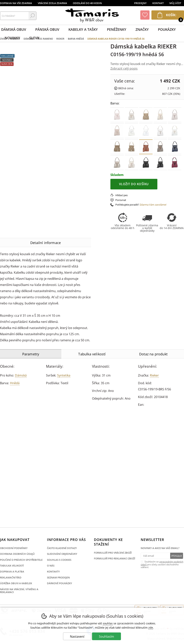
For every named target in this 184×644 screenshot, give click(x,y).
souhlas (108, 623)
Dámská (21, 375)
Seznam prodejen (58, 577)
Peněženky (117, 29)
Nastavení (77, 637)
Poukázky (167, 29)
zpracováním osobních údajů (162, 563)
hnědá (15, 383)
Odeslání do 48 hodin (87, 3)
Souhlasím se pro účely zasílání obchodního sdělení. (162, 564)
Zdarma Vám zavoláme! (153, 205)
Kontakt (158, 3)
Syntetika (64, 375)
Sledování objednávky (62, 554)
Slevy (34, 38)
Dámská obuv (14, 29)
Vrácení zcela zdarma (52, 3)
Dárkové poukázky (60, 583)
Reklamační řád (11, 577)
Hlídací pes (122, 195)
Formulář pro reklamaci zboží (115, 558)
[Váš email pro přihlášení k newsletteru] (155, 556)
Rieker (154, 375)
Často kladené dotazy (62, 548)
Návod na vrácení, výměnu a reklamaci (19, 591)
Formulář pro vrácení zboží (113, 553)
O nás (51, 566)
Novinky (12, 38)
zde (151, 628)
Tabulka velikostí (12, 566)
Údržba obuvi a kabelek (16, 583)
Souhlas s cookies (59, 560)
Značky (142, 29)
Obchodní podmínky (14, 548)
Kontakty (53, 572)
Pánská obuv (47, 29)
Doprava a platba (12, 572)
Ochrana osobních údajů (17, 554)
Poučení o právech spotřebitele (21, 560)
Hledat (32, 16)
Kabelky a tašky (83, 29)
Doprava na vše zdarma (16, 3)
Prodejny (140, 3)
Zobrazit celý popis (124, 68)
